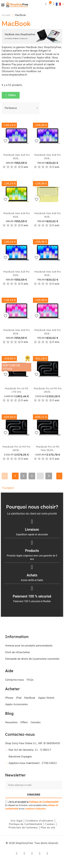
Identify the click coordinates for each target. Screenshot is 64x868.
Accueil (6, 15)
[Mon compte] (54, 4)
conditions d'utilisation (35, 809)
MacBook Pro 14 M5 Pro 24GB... (48, 390)
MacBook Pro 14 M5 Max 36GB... (48, 448)
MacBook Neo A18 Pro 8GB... (16, 157)
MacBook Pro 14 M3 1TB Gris (16, 390)
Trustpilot (8, 488)
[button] (46, 4)
